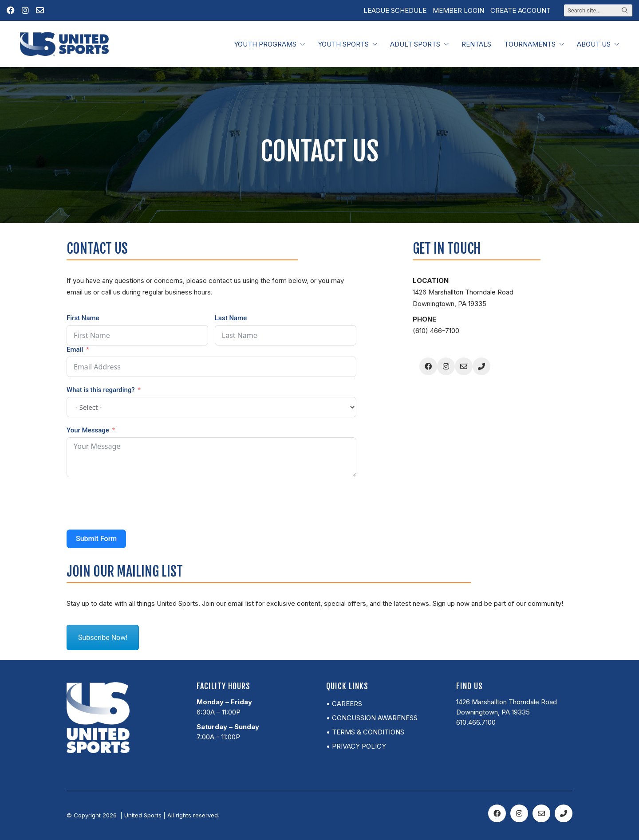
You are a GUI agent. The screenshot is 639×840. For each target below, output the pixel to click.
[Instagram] (446, 366)
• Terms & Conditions (365, 732)
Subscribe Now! (103, 638)
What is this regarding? (101, 390)
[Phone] (481, 366)
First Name (83, 318)
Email (75, 349)
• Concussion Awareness (372, 718)
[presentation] (134, 503)
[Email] (464, 366)
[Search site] (625, 11)
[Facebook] (428, 366)
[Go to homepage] (64, 44)
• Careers (344, 704)
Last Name (231, 318)
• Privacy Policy (356, 746)
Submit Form (96, 539)
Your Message (88, 430)
